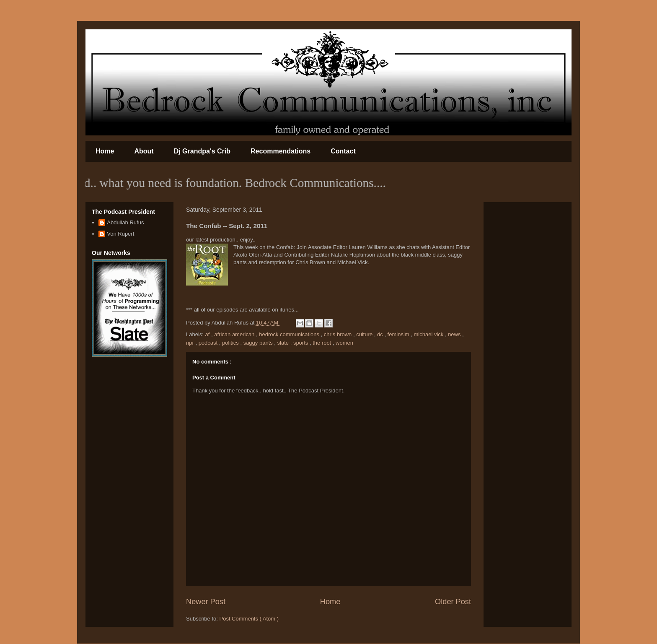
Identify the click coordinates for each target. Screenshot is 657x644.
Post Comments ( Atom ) (249, 619)
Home (105, 151)
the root (323, 343)
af (208, 334)
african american (235, 334)
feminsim (399, 334)
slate (284, 343)
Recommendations (281, 151)
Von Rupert (120, 234)
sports (301, 343)
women (344, 343)
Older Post (453, 602)
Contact (343, 151)
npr (191, 343)
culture (365, 334)
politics (231, 343)
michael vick (429, 334)
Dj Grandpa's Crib (202, 151)
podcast (209, 343)
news (455, 334)
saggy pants (259, 343)
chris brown (339, 334)
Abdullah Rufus (125, 222)
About (144, 151)
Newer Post (206, 602)
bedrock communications (290, 334)
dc (381, 334)
